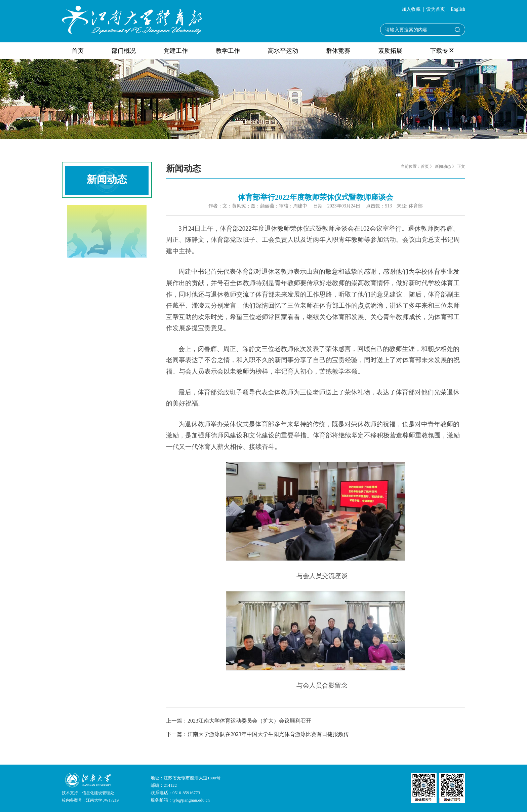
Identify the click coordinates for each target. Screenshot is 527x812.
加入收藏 (411, 9)
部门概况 (124, 51)
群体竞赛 (338, 51)
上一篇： (239, 721)
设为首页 (436, 9)
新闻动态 (443, 166)
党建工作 (176, 51)
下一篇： (257, 734)
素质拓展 (390, 51)
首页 (78, 51)
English (458, 9)
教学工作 (228, 51)
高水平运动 (283, 51)
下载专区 (442, 51)
